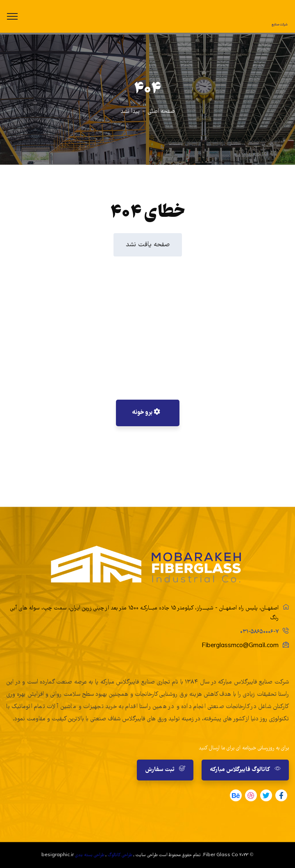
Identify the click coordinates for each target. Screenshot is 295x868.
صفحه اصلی (161, 112)
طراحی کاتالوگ (120, 855)
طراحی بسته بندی (90, 855)
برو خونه (146, 413)
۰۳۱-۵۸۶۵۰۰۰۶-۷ (259, 632)
